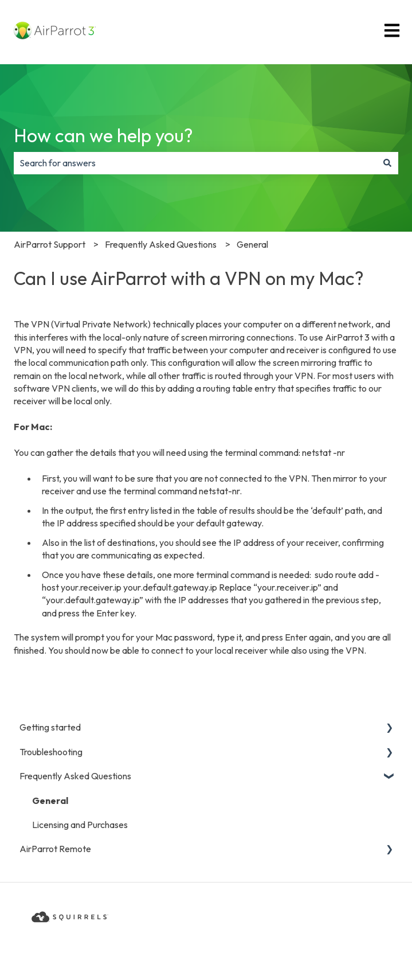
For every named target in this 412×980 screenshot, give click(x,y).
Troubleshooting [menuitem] (51, 752)
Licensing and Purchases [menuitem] (80, 825)
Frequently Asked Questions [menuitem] (75, 776)
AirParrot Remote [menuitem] (55, 849)
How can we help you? (103, 135)
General (252, 244)
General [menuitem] (50, 801)
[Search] (387, 163)
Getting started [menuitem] (50, 727)
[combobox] (195, 163)
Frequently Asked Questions (161, 244)
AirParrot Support (50, 244)
